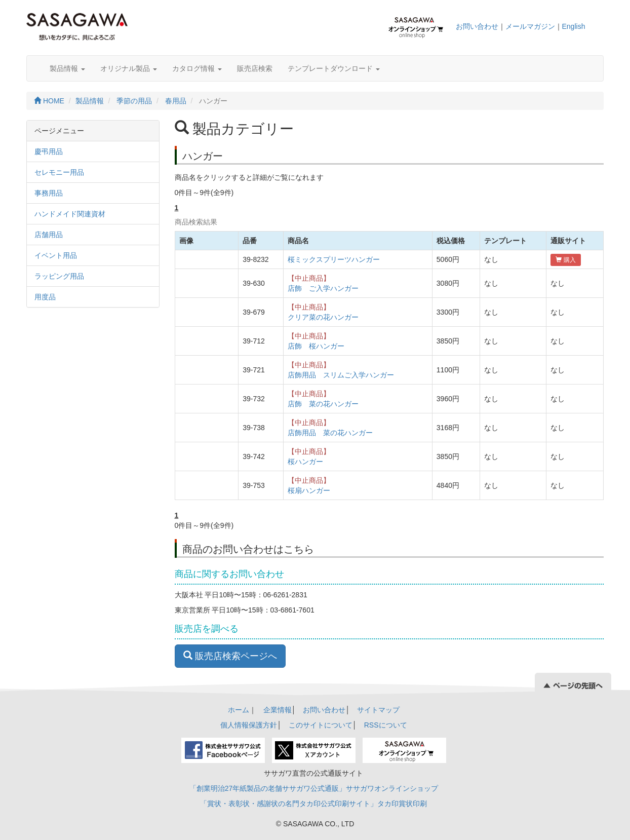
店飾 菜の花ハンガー (323, 404)
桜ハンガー (305, 462)
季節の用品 (134, 101)
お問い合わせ (477, 26)
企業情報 (278, 710)
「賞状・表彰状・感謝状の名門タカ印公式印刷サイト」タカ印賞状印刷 (313, 804)
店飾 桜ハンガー (316, 346)
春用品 (176, 101)
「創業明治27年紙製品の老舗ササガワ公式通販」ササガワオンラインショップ (314, 788)
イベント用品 (56, 255)
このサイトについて (321, 725)
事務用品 (49, 193)
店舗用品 (49, 235)
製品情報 (67, 68)
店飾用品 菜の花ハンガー (330, 433)
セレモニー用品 (59, 172)
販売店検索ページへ (230, 656)
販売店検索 (255, 68)
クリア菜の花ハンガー (323, 317)
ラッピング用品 (59, 276)
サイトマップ (378, 710)
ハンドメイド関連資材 (70, 214)
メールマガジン (530, 26)
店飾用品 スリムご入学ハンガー (341, 375)
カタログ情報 (197, 68)
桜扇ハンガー (309, 490)
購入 (565, 260)
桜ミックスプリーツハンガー (334, 259)
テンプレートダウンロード (334, 68)
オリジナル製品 (129, 68)
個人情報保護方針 (249, 725)
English (574, 26)
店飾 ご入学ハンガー (323, 288)
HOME (49, 101)
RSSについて (386, 725)
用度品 (45, 297)
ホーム (239, 710)
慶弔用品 (49, 151)
